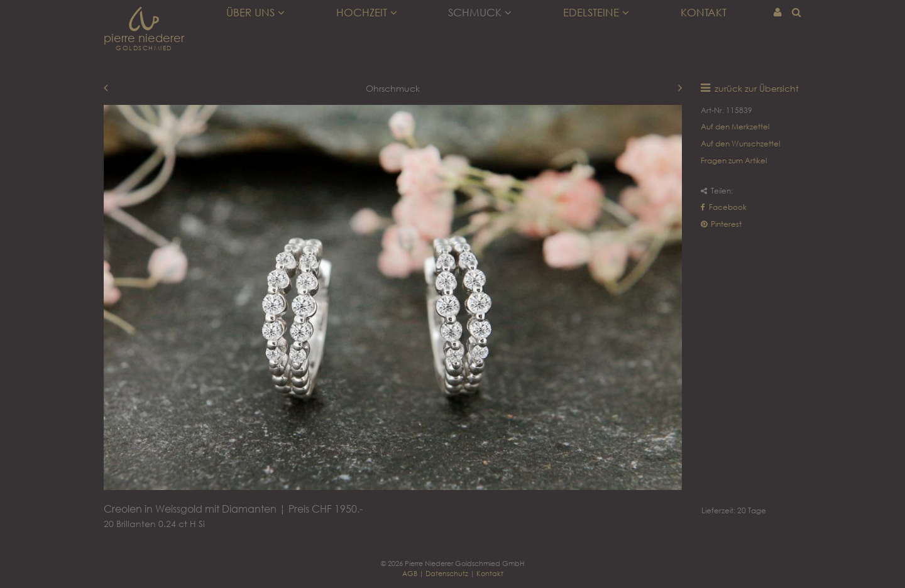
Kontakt (704, 13)
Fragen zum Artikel (734, 161)
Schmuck (480, 13)
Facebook (724, 207)
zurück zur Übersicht (757, 88)
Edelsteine (596, 13)
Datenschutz (447, 573)
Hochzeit (367, 13)
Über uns (255, 13)
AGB (410, 573)
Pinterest (721, 224)
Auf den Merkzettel (735, 127)
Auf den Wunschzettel (740, 144)
